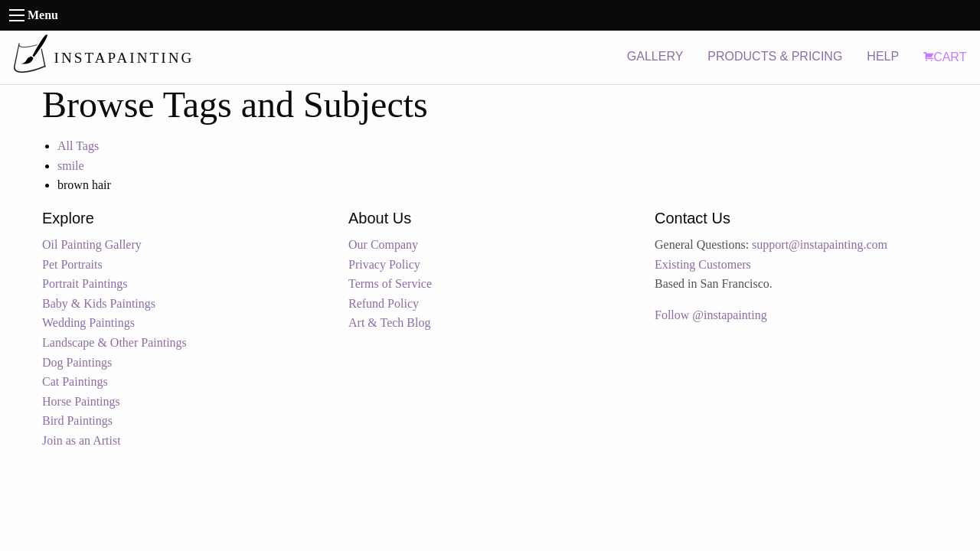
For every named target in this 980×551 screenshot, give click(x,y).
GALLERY (655, 56)
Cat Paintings (75, 381)
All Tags (78, 146)
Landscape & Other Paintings (114, 342)
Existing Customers (703, 264)
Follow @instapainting (711, 315)
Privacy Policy (384, 264)
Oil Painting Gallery (92, 245)
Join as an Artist (82, 440)
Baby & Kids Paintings (99, 303)
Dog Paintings (77, 362)
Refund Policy (384, 303)
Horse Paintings (81, 401)
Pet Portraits (72, 264)
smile (71, 166)
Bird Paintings (77, 421)
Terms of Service (390, 284)
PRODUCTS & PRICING (775, 56)
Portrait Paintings (85, 284)
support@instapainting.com (820, 245)
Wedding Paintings (88, 323)
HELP (883, 56)
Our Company (383, 245)
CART (945, 57)
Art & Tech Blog (389, 323)
